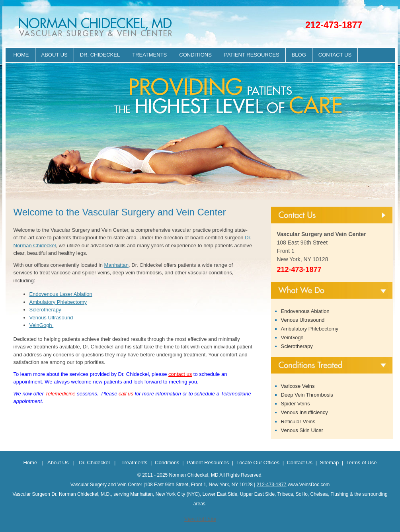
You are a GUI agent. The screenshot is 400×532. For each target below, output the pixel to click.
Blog (299, 55)
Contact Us (335, 55)
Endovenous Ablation (305, 311)
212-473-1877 (334, 25)
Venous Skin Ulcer (302, 430)
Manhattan (116, 265)
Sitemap (330, 463)
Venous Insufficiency (304, 412)
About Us (55, 55)
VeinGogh (42, 325)
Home (21, 55)
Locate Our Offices (258, 463)
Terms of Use (362, 463)
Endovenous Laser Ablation (61, 294)
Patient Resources (252, 55)
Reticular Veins (298, 421)
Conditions (195, 55)
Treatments (149, 55)
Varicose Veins (298, 386)
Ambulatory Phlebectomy (58, 302)
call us (126, 394)
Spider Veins (296, 404)
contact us (180, 374)
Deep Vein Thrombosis (307, 395)
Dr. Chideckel (100, 55)
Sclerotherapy (45, 310)
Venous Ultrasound (51, 318)
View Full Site (200, 519)
